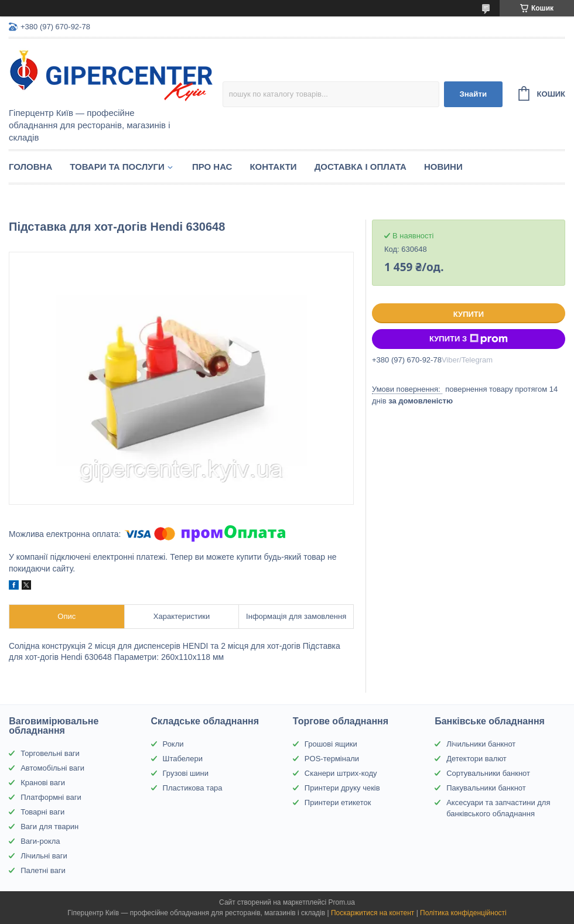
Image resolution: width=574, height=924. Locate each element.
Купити (469, 314)
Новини (443, 167)
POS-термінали (332, 759)
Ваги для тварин (49, 827)
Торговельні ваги (50, 753)
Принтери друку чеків (342, 788)
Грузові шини (186, 773)
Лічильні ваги (44, 856)
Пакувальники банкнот (486, 788)
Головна (30, 167)
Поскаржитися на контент (373, 913)
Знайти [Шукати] (473, 94)
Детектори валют (476, 759)
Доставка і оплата (361, 167)
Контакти (273, 167)
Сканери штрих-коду (341, 773)
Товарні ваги (42, 812)
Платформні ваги (51, 797)
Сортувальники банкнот (488, 773)
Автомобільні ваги (52, 768)
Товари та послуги (117, 167)
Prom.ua (342, 902)
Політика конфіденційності (463, 913)
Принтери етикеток (338, 802)
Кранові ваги (43, 783)
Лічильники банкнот (481, 744)
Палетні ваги (43, 870)
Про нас (212, 167)
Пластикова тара (193, 788)
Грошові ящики (331, 744)
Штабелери (183, 759)
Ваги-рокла (40, 841)
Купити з (469, 339)
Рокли (173, 744)
